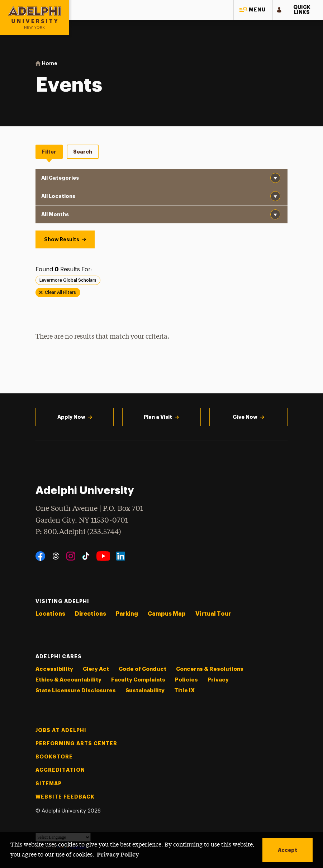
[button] (253, 10)
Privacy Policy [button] (118, 854)
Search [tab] (83, 152)
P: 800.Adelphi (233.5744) (78, 531)
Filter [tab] (49, 152)
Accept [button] (288, 850)
